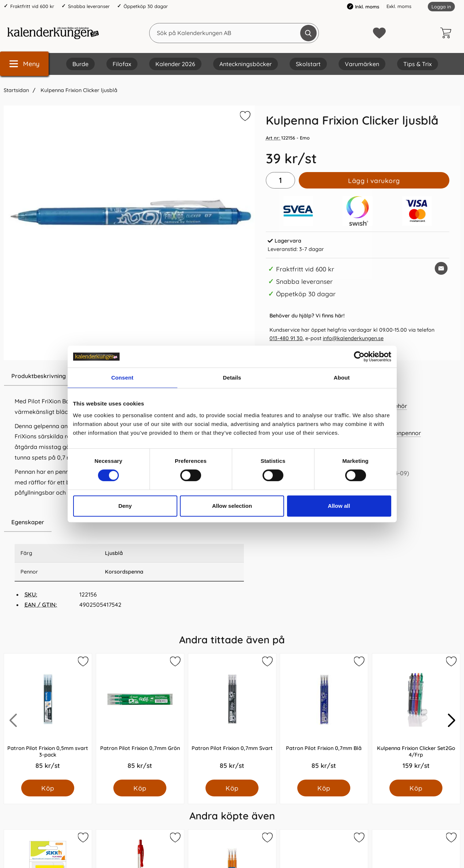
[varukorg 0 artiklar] (448, 33)
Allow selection (232, 506)
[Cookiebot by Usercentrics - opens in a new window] (359, 357)
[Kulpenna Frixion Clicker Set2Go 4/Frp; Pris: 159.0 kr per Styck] (416, 717)
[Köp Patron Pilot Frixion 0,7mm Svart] (232, 788)
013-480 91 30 (286, 338)
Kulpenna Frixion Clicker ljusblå (78, 90)
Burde (80, 64)
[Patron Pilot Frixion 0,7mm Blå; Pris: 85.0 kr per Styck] (324, 717)
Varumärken (362, 64)
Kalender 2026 (175, 64)
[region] (129, 522)
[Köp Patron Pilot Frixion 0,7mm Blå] (324, 788)
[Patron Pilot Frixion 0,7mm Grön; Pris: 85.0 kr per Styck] (140, 717)
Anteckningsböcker (246, 64)
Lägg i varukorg (374, 180)
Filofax (122, 64)
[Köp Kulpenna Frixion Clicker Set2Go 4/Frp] (416, 788)
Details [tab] (232, 378)
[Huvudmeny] (24, 64)
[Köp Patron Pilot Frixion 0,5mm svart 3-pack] (48, 788)
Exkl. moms (399, 6)
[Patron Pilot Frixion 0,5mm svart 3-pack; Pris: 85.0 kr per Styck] (48, 717)
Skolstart (308, 64)
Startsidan (16, 90)
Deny (125, 506)
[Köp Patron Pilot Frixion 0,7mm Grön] (140, 788)
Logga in (441, 7)
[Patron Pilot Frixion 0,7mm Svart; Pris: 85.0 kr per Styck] (232, 717)
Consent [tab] (122, 378)
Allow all (339, 506)
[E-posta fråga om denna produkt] (441, 268)
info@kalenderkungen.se (353, 338)
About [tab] (342, 378)
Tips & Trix (418, 64)
